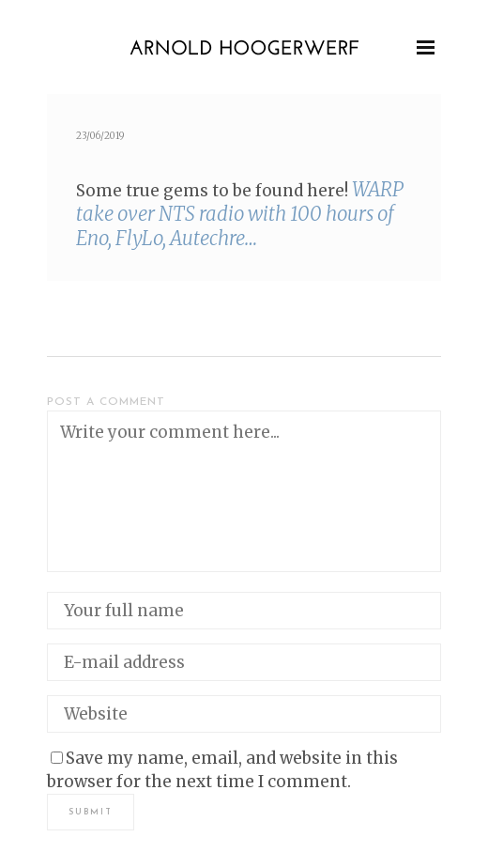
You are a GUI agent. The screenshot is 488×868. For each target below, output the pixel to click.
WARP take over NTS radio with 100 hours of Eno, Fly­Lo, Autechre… (240, 214)
